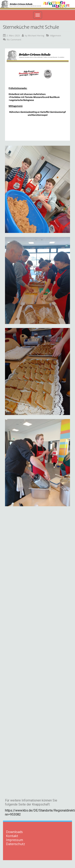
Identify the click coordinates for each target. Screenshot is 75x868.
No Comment (14, 39)
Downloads (14, 832)
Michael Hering (36, 35)
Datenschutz (15, 844)
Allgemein (56, 35)
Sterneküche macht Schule (31, 27)
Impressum (14, 840)
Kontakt (12, 836)
